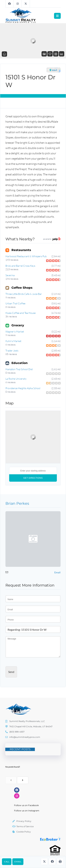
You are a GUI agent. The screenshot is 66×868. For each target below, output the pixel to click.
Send (11, 672)
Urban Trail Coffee (15, 303)
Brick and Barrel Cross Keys (20, 266)
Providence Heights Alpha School (23, 388)
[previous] (11, 780)
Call (7, 862)
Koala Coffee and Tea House (21, 313)
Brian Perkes (17, 503)
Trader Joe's (12, 351)
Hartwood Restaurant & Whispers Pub (26, 256)
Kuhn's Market (13, 341)
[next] (23, 780)
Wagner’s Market (15, 332)
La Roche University (16, 379)
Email (18, 862)
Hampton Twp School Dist (19, 369)
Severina (10, 275)
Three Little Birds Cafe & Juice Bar (24, 294)
